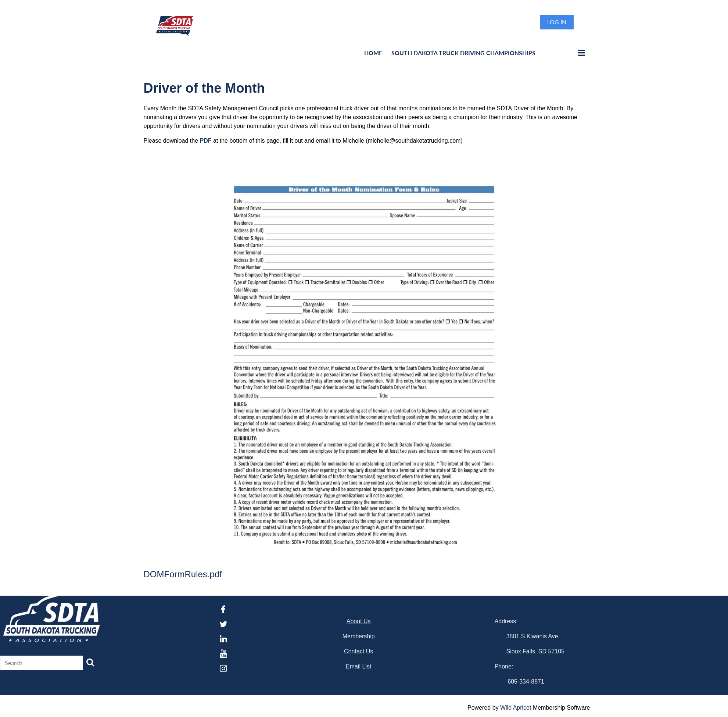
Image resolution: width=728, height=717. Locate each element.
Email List (358, 666)
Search (90, 662)
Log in (557, 22)
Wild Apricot (516, 708)
